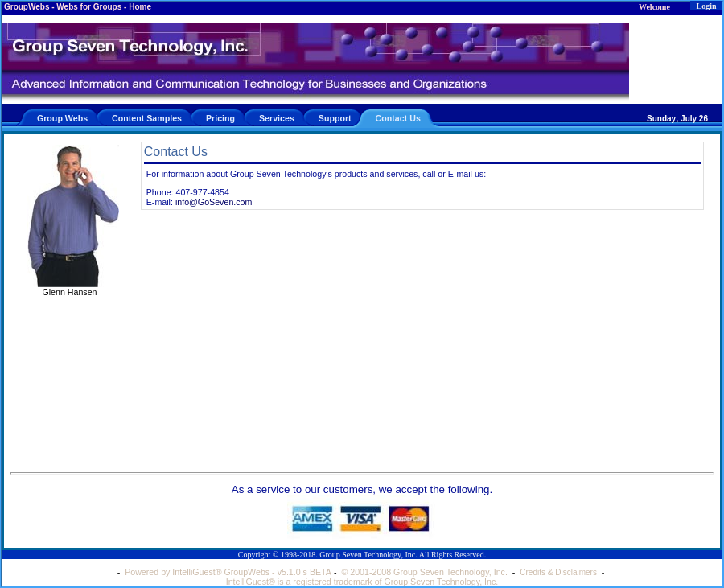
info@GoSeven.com (214, 202)
